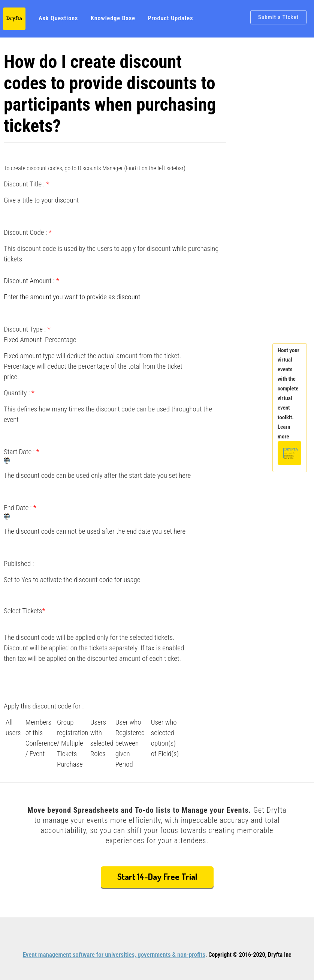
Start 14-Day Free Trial (157, 876)
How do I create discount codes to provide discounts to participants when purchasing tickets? (110, 94)
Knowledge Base (113, 18)
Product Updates (170, 18)
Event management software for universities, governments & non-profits (114, 954)
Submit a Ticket (278, 17)
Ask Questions (58, 18)
